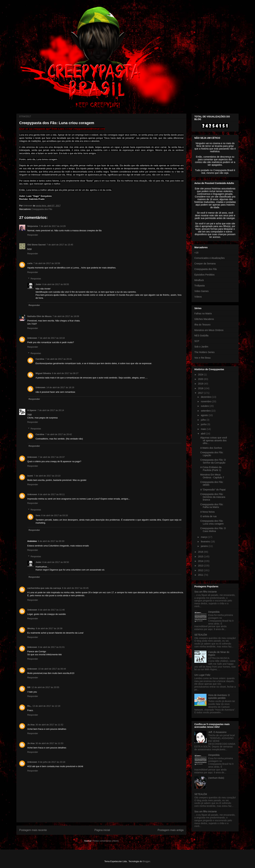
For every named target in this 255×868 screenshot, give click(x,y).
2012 (201, 570)
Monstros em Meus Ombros (209, 330)
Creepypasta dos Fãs (42, 209)
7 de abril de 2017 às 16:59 (47, 263)
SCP (197, 341)
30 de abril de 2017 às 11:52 (49, 725)
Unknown (32, 338)
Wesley (31, 628)
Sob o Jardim (201, 347)
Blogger (146, 861)
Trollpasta (200, 286)
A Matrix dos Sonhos (211, 448)
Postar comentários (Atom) (106, 841)
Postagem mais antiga (171, 830)
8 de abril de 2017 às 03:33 (55, 515)
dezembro (206, 397)
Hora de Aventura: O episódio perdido (219, 697)
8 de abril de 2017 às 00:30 (51, 541)
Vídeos (198, 297)
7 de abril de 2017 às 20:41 (59, 359)
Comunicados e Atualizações (210, 258)
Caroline (40, 359)
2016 (201, 552)
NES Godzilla (201, 336)
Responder (33, 235)
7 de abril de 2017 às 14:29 (52, 226)
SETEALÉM (201, 635)
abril (203, 434)
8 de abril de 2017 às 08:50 (56, 562)
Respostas (36, 279)
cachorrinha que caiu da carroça (44, 588)
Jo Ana (31, 725)
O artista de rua (208, 516)
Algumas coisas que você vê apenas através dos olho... (214, 440)
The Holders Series (204, 352)
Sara (38, 515)
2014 (201, 561)
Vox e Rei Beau (203, 358)
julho (204, 420)
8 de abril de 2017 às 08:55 (56, 284)
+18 (196, 253)
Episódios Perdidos (204, 275)
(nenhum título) (216, 778)
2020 (201, 379)
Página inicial (102, 830)
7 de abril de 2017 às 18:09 (66, 316)
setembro (206, 411)
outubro (205, 406)
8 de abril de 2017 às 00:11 (52, 494)
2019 (201, 384)
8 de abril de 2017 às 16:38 (49, 628)
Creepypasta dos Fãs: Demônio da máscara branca (213, 497)
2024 (201, 375)
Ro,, (29, 706)
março (204, 537)
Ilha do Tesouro (202, 325)
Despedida (214, 612)
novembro (206, 401)
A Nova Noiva (207, 512)
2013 (201, 566)
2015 (201, 557)
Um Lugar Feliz (202, 675)
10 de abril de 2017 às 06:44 (52, 669)
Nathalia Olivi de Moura (39, 316)
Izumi (30, 476)
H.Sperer (32, 410)
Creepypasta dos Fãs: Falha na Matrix (212, 506)
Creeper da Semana (205, 264)
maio (204, 429)
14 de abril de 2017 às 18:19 (60, 387)
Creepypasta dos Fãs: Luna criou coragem (212, 522)
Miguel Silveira (43, 373)
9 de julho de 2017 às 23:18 (52, 762)
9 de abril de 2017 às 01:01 (52, 647)
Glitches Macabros (204, 319)
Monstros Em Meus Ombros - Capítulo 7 (212, 476)
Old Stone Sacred (36, 245)
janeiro (205, 546)
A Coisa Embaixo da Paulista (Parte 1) (211, 469)
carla (30, 263)
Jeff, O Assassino (217, 732)
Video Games (202, 291)
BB (29, 687)
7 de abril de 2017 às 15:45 (60, 245)
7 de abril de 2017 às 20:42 (59, 434)
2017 (201, 393)
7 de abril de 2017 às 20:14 (51, 410)
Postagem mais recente (33, 830)
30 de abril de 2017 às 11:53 (49, 743)
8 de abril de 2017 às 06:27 (65, 373)
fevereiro (206, 542)
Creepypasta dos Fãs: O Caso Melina (213, 530)
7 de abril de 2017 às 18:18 (52, 338)
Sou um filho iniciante (206, 592)
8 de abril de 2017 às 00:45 (75, 588)
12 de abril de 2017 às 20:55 (45, 687)
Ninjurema (33, 226)
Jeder (38, 284)
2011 (201, 575)
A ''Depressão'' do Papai (213, 490)
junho (204, 424)
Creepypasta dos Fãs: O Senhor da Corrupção (213, 461)
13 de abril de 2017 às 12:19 (46, 706)
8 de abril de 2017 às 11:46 (52, 610)
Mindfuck (199, 280)
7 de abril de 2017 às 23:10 (47, 476)
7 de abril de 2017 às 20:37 (52, 457)
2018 (201, 388)
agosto (205, 415)
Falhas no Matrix (203, 313)
